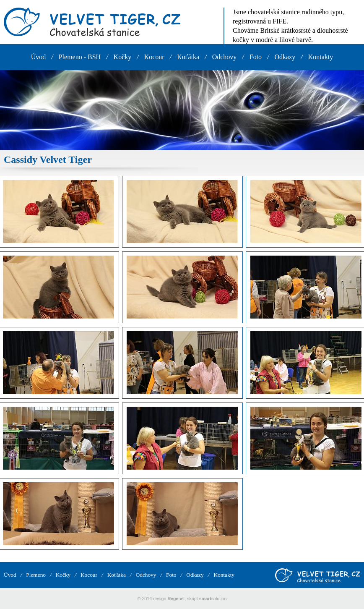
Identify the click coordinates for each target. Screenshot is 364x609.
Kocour (154, 57)
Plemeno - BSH (80, 57)
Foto (256, 57)
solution (213, 599)
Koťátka (188, 57)
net (176, 599)
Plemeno (36, 575)
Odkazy (285, 57)
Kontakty (321, 57)
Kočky (123, 57)
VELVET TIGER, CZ (92, 22)
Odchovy (225, 57)
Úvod (39, 57)
